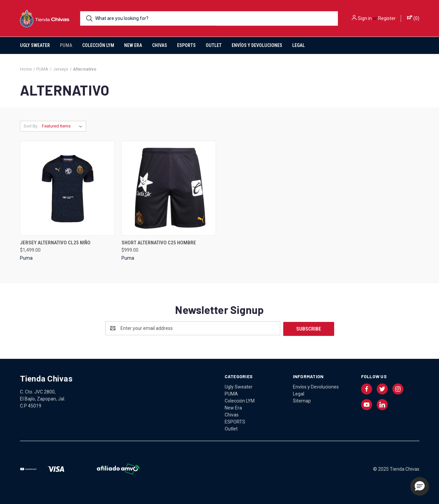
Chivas (160, 45)
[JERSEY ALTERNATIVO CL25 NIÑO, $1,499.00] (67, 188)
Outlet (214, 45)
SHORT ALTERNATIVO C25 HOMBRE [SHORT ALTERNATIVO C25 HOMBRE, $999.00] (159, 243)
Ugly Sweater (35, 45)
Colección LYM (98, 45)
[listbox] (63, 126)
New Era (133, 45)
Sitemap (302, 400)
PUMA (66, 45)
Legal (299, 45)
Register (387, 18)
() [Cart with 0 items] (413, 18)
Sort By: (31, 126)
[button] (420, 486)
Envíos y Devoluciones (257, 45)
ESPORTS (186, 45)
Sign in (365, 18)
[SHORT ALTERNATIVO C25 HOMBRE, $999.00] (169, 188)
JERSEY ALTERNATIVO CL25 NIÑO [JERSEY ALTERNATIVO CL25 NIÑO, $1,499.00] (55, 243)
